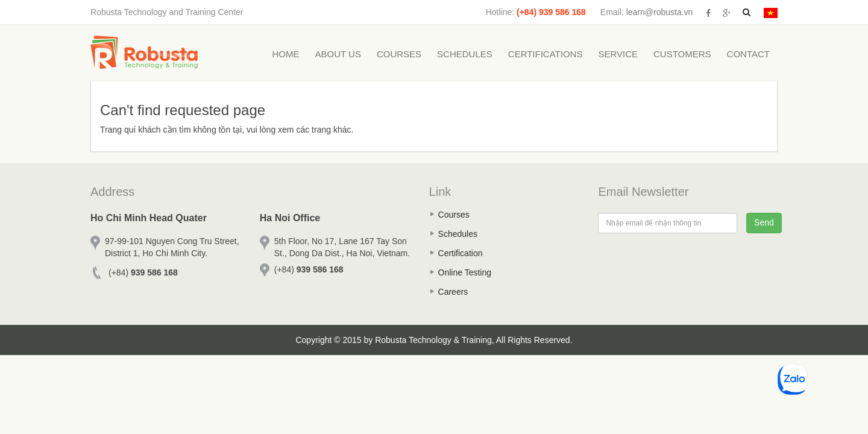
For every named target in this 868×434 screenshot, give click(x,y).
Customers (682, 54)
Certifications (546, 54)
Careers (453, 292)
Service (618, 54)
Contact (748, 54)
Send (764, 222)
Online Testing (465, 272)
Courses (399, 54)
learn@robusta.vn (660, 12)
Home (286, 54)
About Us (338, 54)
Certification (461, 253)
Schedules (465, 54)
